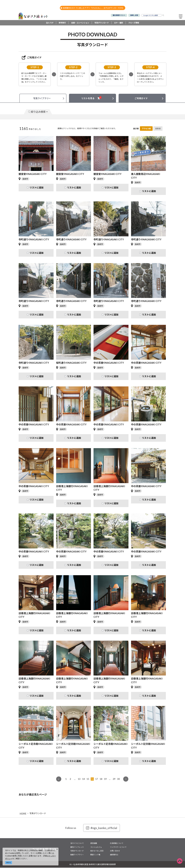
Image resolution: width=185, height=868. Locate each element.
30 (118, 779)
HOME (23, 814)
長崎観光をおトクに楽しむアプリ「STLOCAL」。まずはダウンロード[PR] (92, 8)
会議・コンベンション (80, 23)
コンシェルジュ (96, 847)
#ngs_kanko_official (102, 828)
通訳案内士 (114, 855)
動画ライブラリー (77, 855)
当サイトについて (77, 844)
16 (92, 779)
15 (88, 779)
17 (97, 779)
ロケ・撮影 (119, 23)
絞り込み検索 (38, 112)
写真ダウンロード (102, 23)
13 (79, 779)
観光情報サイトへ (119, 15)
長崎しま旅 (134, 15)
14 (84, 779)
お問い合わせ (115, 851)
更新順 (158, 129)
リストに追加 (36, 188)
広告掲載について (117, 844)
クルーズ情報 (134, 23)
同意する (9, 863)
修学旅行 (62, 23)
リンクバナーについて (118, 847)
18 (101, 779)
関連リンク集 (95, 855)
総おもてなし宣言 (97, 851)
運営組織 (94, 844)
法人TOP (50, 23)
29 (114, 779)
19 (105, 779)
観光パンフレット (77, 847)
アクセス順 (146, 129)
